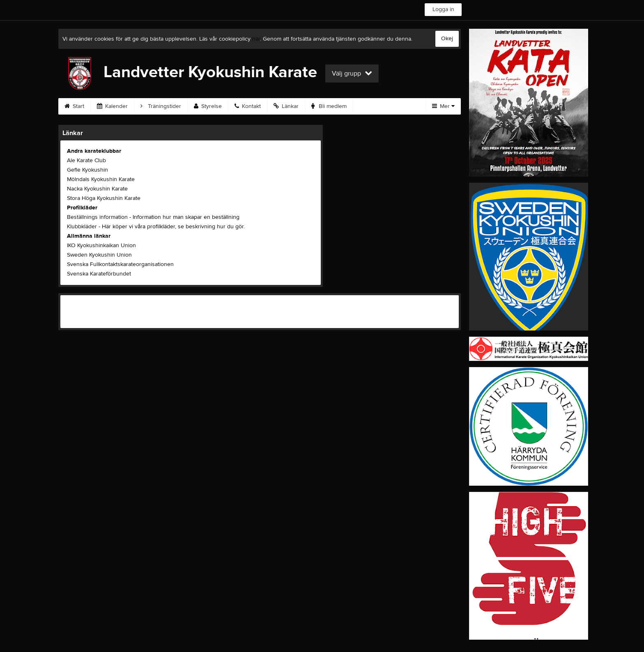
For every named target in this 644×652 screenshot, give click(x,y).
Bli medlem (329, 106)
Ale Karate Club (86, 161)
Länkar (286, 106)
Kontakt (248, 106)
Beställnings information (97, 217)
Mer (443, 106)
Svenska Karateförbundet (99, 274)
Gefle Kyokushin (87, 170)
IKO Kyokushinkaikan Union (101, 246)
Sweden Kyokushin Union (99, 255)
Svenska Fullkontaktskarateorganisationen (120, 264)
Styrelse (208, 106)
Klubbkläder (82, 227)
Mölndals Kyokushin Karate (101, 179)
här (256, 39)
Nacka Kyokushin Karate (97, 189)
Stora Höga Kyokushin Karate (104, 198)
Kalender (112, 106)
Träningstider (161, 106)
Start (74, 106)
